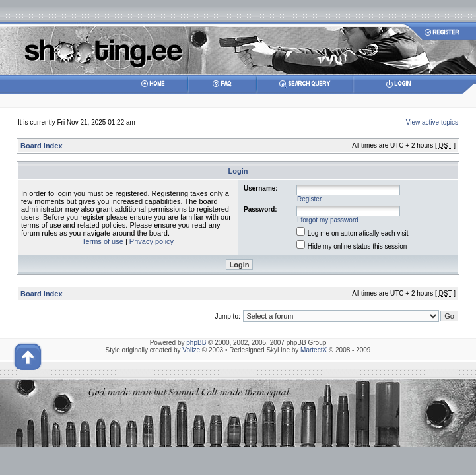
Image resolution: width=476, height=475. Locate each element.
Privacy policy (152, 241)
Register (309, 199)
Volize (191, 350)
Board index (42, 146)
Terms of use (103, 241)
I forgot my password (328, 220)
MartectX (314, 350)
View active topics (432, 122)
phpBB (196, 343)
